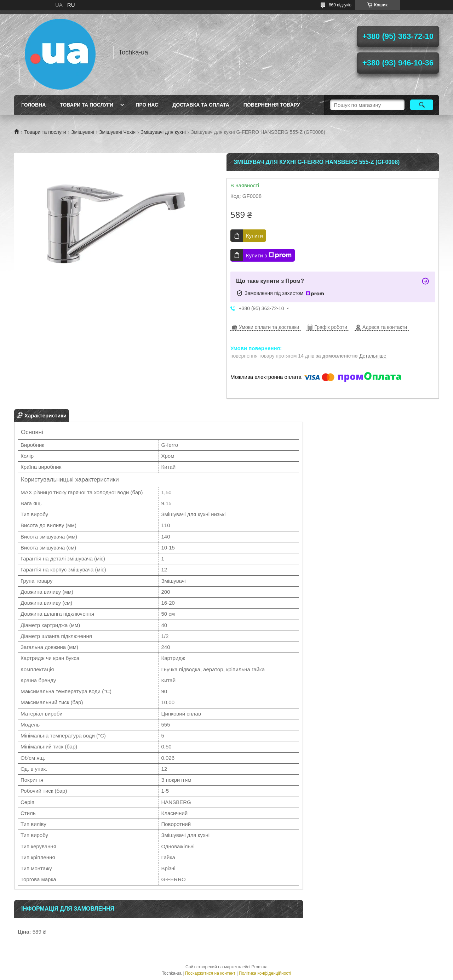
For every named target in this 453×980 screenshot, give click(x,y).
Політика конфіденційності (265, 973)
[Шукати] (422, 105)
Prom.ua (260, 967)
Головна (33, 105)
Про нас (147, 105)
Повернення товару (272, 105)
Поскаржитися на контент (210, 973)
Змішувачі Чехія (117, 132)
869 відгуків (340, 5)
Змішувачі (83, 132)
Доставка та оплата (201, 105)
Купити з (269, 255)
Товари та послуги (87, 105)
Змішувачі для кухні (163, 132)
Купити (254, 236)
